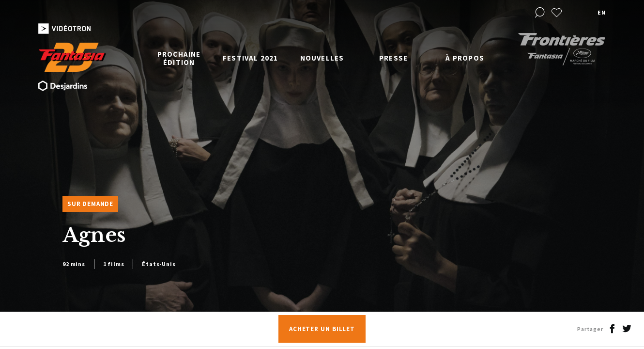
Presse (393, 58)
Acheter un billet (322, 329)
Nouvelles (322, 58)
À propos (465, 58)
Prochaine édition (179, 58)
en (601, 12)
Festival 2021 (251, 58)
